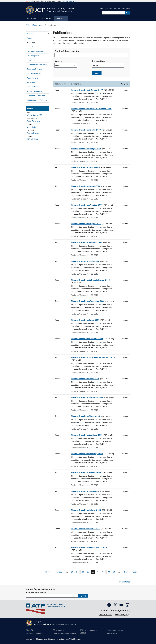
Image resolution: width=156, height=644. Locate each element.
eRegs (102, 9)
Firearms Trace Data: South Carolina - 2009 (89, 548)
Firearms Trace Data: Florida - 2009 (86, 130)
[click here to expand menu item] (48, 33)
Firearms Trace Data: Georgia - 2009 (86, 149)
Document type (99, 61)
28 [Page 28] (83, 572)
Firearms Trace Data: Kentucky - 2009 (87, 454)
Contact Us (126, 9)
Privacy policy (112, 634)
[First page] (47, 572)
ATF (28, 25)
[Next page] (127, 572)
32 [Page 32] (103, 572)
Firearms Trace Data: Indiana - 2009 (86, 510)
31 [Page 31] (98, 572)
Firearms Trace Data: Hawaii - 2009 (86, 186)
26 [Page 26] (72, 572)
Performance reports (115, 630)
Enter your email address (36, 593)
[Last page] (136, 572)
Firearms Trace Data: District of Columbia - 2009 (91, 109)
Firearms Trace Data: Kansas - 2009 (86, 472)
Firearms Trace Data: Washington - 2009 (88, 301)
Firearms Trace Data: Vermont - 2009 (87, 242)
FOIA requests (58, 630)
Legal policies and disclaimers (65, 634)
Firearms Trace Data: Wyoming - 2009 (87, 205)
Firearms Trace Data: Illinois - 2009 (86, 529)
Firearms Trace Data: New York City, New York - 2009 (93, 357)
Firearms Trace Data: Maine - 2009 (85, 416)
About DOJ (30, 630)
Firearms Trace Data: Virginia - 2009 (86, 224)
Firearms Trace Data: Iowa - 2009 (85, 491)
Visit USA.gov (76, 639)
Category (58, 61)
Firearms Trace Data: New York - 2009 (87, 339)
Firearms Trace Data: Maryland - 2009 (87, 397)
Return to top (125, 582)
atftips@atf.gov (121, 615)
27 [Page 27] (77, 572)
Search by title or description (67, 51)
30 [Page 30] (93, 572)
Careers (109, 9)
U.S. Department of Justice (65, 624)
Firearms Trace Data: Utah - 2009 (85, 261)
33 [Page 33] (109, 572)
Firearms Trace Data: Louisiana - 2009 (87, 435)
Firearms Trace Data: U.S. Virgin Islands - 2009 (90, 280)
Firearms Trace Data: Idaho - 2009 (85, 379)
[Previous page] (57, 572)
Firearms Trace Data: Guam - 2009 (85, 167)
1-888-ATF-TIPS (105, 615)
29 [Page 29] (88, 572)
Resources (37, 25)
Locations (117, 9)
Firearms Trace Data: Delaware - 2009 (87, 90)
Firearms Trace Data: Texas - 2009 (85, 320)
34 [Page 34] (114, 572)
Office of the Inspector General (88, 631)
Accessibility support (34, 634)
